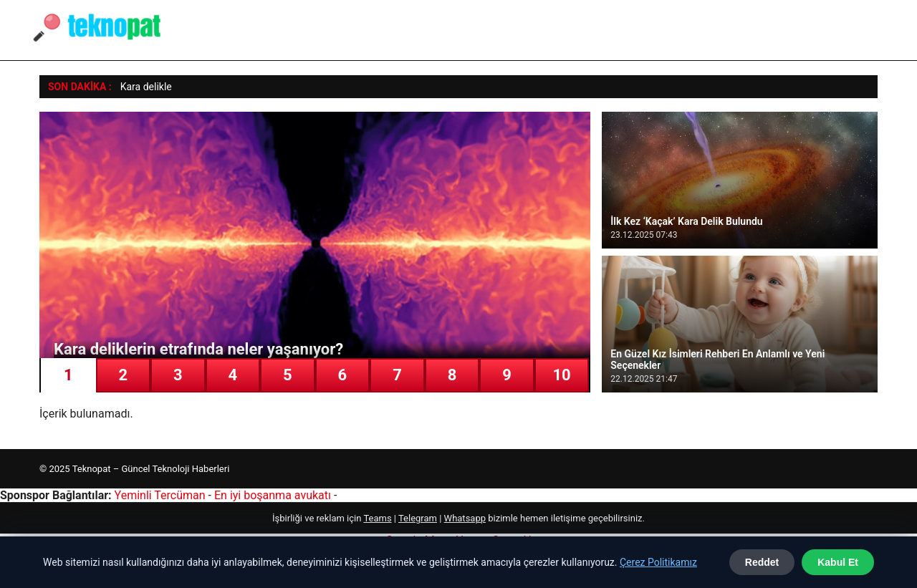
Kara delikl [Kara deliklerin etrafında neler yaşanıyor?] (144, 87)
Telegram (418, 518)
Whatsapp (465, 518)
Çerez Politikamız (658, 562)
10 (561, 375)
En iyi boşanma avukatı (273, 495)
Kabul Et (838, 562)
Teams (377, 518)
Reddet (762, 562)
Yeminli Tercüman (160, 495)
